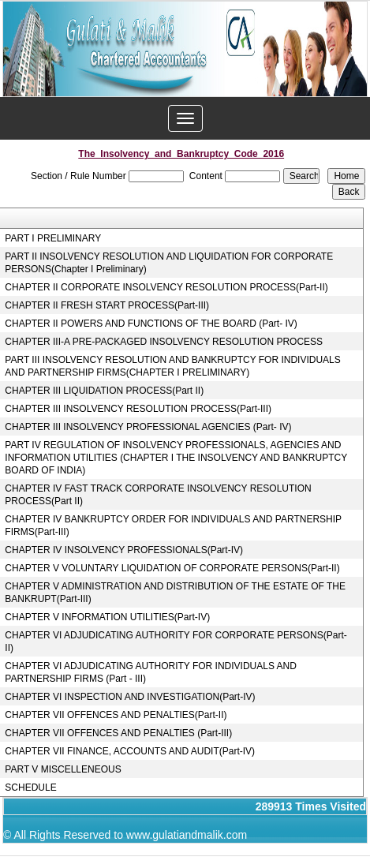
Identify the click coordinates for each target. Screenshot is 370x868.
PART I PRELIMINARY (53, 238)
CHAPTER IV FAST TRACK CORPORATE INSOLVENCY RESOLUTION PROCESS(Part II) (158, 495)
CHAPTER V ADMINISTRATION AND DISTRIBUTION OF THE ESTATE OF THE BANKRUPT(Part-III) (175, 593)
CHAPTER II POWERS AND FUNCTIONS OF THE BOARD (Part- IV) (151, 324)
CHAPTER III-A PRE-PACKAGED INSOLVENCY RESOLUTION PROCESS (164, 342)
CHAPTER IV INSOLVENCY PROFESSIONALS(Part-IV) (124, 550)
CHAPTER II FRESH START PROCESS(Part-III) (107, 305)
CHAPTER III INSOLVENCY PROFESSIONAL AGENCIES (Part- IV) (148, 427)
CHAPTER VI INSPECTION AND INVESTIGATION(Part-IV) (130, 697)
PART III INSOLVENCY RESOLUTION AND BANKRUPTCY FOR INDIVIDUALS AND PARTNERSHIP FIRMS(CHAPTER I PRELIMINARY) (172, 366)
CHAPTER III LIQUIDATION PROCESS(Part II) (104, 391)
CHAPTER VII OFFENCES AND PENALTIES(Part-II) (116, 715)
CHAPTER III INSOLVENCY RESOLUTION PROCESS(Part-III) (138, 409)
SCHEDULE (30, 788)
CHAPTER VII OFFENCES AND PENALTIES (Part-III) (118, 733)
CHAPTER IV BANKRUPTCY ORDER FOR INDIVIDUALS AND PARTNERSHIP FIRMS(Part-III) (173, 526)
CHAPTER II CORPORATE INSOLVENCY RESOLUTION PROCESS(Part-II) (166, 287)
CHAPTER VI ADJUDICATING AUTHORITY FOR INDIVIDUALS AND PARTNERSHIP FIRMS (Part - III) (151, 672)
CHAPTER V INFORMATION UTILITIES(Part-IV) (107, 617)
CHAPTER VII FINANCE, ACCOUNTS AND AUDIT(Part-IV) (130, 751)
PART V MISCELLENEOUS (63, 769)
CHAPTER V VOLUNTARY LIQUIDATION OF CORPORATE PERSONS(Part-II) (172, 568)
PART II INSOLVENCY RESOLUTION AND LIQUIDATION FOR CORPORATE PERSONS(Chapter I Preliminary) (169, 263)
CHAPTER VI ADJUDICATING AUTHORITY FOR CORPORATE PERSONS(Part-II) (176, 642)
